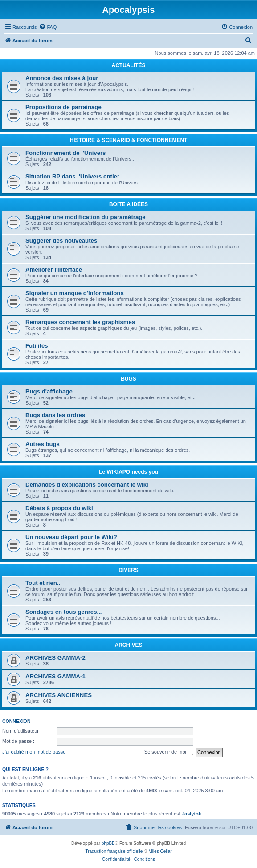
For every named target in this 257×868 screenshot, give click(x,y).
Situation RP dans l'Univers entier (72, 176)
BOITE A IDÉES (128, 204)
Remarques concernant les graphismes (80, 322)
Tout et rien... (44, 583)
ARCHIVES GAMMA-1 (55, 676)
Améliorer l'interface (54, 270)
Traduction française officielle (114, 851)
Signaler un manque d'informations (75, 293)
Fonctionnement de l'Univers (65, 153)
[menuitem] (48, 27)
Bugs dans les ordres (55, 415)
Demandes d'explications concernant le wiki (87, 485)
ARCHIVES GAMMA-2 (55, 658)
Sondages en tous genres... (63, 612)
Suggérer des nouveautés (61, 241)
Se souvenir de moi (169, 752)
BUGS (128, 379)
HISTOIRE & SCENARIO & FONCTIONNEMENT (129, 140)
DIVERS (128, 570)
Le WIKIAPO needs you (128, 472)
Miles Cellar (160, 851)
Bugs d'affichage (49, 391)
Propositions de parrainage (63, 107)
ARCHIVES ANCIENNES (59, 695)
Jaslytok (192, 814)
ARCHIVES (128, 645)
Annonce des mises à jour (62, 78)
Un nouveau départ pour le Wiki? (71, 537)
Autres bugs (43, 444)
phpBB (108, 843)
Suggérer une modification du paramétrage (86, 217)
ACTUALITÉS (129, 65)
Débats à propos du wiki (59, 508)
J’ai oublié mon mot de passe (34, 752)
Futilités (37, 346)
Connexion (16, 721)
